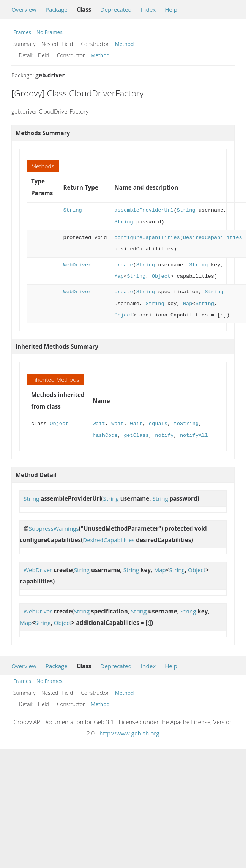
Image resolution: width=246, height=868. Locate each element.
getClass (136, 436)
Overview (24, 9)
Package (57, 9)
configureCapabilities (147, 238)
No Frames (50, 32)
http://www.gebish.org (129, 733)
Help (171, 9)
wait (99, 424)
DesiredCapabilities (213, 238)
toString (186, 424)
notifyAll (194, 436)
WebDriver (77, 265)
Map (119, 276)
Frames (22, 32)
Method (125, 44)
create (124, 265)
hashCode (105, 436)
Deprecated (116, 9)
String (72, 210)
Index (148, 9)
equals (158, 424)
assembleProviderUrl (144, 210)
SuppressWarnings (54, 528)
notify (164, 436)
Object (161, 276)
